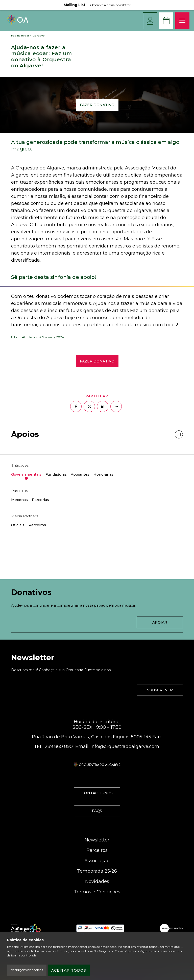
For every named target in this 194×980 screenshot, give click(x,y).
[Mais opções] (116, 406)
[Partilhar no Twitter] (89, 406)
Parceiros (97, 850)
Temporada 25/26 (97, 871)
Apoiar (160, 622)
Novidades (97, 881)
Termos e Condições (97, 892)
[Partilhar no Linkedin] (103, 406)
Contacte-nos (97, 793)
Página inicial (20, 36)
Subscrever (160, 690)
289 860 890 (59, 746)
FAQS (97, 811)
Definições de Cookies (27, 970)
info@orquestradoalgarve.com (125, 746)
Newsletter (97, 840)
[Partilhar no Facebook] (76, 406)
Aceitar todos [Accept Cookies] (69, 970)
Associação (97, 861)
